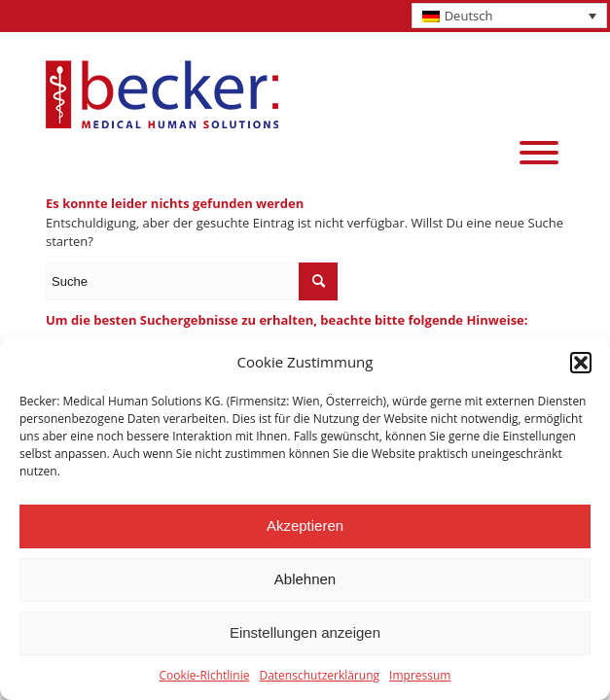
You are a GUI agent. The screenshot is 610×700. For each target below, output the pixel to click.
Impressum (420, 675)
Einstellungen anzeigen (305, 632)
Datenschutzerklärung (319, 675)
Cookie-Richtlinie (205, 675)
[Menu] (539, 153)
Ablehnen (305, 579)
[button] (581, 363)
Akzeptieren (305, 525)
